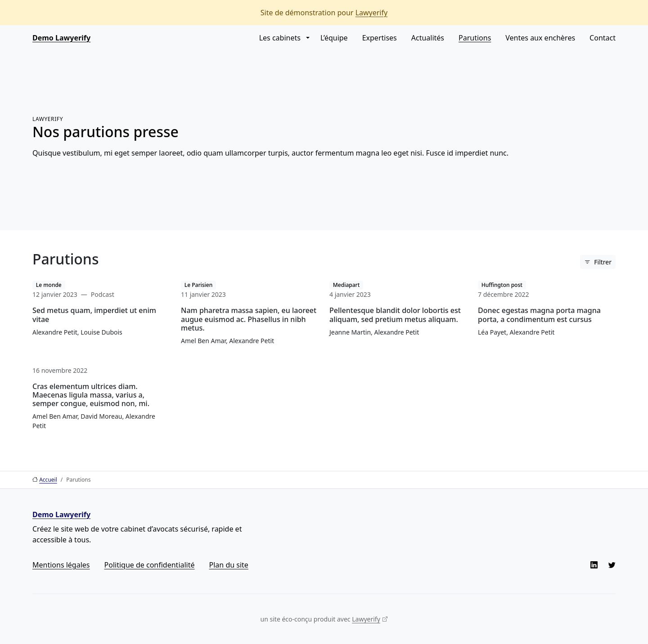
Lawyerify (372, 13)
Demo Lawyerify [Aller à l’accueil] (61, 38)
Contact (603, 38)
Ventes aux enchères (540, 38)
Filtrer (603, 262)
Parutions (475, 38)
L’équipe (334, 38)
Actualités (428, 38)
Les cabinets (280, 38)
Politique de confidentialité (150, 565)
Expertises (380, 38)
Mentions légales (61, 565)
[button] (307, 38)
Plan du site (229, 565)
